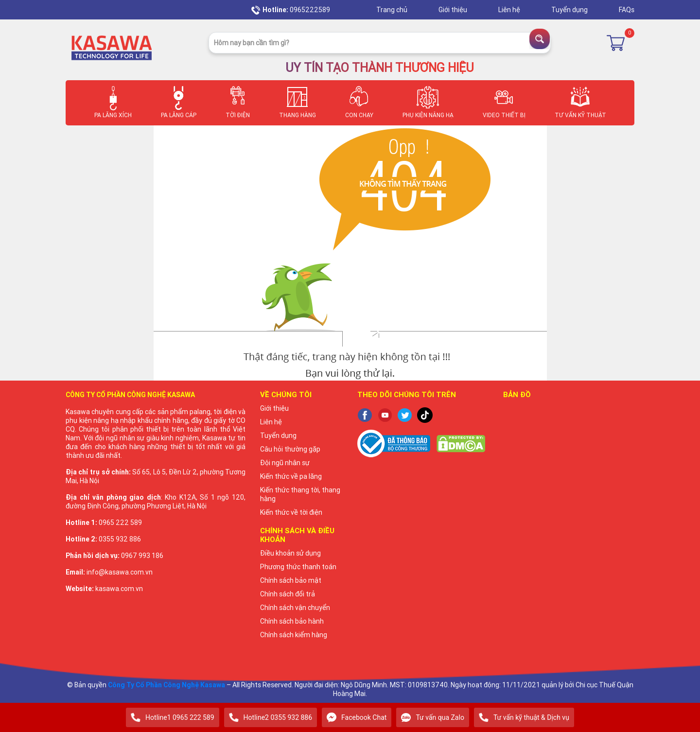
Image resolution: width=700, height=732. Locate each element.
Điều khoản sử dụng (290, 553)
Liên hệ (510, 10)
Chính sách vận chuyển (295, 608)
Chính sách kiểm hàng (294, 635)
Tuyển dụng (570, 10)
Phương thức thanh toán (298, 567)
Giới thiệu (454, 10)
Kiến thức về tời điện (291, 512)
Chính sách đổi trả (288, 594)
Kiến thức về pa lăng (291, 476)
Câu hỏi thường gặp (290, 449)
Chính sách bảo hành (292, 621)
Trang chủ (393, 10)
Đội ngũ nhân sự (285, 463)
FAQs (627, 10)
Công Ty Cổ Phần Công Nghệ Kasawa (166, 685)
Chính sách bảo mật (291, 580)
